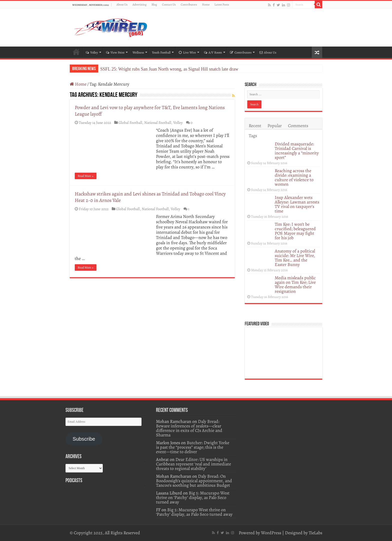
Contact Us (169, 5)
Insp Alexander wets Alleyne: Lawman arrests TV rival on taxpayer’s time (297, 204)
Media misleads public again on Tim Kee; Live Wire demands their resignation (295, 285)
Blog (154, 5)
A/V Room (213, 52)
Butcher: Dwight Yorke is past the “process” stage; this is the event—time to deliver (193, 447)
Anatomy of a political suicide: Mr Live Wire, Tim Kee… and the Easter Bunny (295, 258)
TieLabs (315, 533)
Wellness (138, 52)
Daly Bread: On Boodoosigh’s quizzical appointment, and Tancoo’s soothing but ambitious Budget (194, 481)
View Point (115, 52)
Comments (298, 126)
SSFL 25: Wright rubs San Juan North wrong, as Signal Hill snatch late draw (169, 69)
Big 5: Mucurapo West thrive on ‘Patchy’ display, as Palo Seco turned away (193, 497)
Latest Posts (222, 5)
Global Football (130, 122)
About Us (122, 5)
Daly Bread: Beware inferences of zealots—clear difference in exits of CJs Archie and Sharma (189, 428)
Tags (253, 136)
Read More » (86, 176)
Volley (92, 52)
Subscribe (84, 439)
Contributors (189, 5)
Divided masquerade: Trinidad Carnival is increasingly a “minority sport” (297, 151)
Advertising (139, 5)
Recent (255, 126)
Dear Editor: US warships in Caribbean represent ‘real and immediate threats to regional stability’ (193, 464)
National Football (158, 122)
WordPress (271, 533)
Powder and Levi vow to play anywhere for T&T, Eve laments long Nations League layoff (150, 111)
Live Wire (187, 52)
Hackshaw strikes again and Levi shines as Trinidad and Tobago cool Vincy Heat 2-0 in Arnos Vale (150, 197)
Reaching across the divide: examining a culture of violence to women (294, 177)
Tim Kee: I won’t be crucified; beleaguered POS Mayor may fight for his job (295, 231)
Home (206, 5)
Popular (275, 126)
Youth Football (161, 52)
